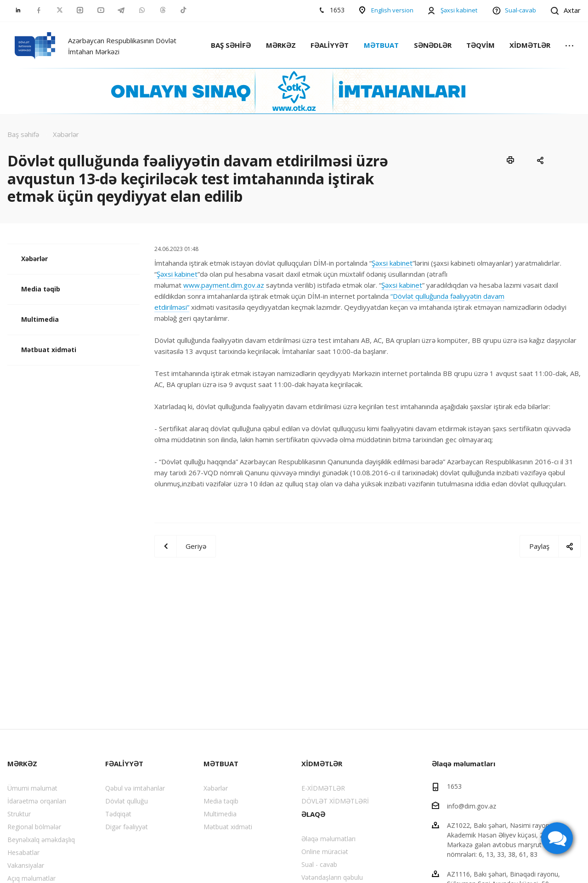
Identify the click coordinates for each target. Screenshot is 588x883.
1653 (454, 786)
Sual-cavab (520, 10)
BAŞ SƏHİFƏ (231, 45)
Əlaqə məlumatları (328, 839)
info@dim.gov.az (472, 806)
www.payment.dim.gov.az (224, 285)
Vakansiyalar (26, 865)
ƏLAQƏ (313, 814)
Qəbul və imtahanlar (135, 788)
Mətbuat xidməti (49, 350)
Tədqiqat (118, 814)
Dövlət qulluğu (127, 801)
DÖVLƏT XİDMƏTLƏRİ (335, 801)
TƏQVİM (481, 45)
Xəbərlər (34, 259)
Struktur (19, 814)
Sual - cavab (319, 864)
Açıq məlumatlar (31, 878)
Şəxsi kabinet (459, 10)
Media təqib (41, 289)
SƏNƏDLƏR (433, 45)
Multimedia (40, 319)
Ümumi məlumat (32, 788)
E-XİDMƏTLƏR (323, 788)
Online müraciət (325, 852)
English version (392, 10)
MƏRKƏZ (281, 45)
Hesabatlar (23, 852)
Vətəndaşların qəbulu (332, 877)
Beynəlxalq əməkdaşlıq (41, 840)
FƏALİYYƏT (330, 45)
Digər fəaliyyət (127, 827)
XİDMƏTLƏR (530, 45)
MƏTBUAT (381, 45)
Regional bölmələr (34, 827)
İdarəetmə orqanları (37, 801)
